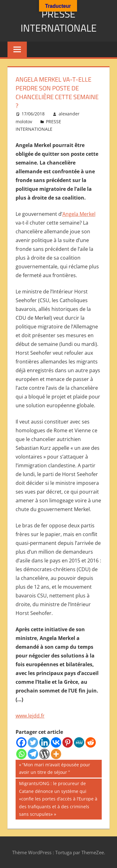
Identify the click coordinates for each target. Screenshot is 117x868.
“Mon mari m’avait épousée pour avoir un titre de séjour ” (55, 768)
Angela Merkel (79, 214)
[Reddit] (91, 742)
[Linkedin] (44, 742)
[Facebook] (21, 742)
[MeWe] (79, 742)
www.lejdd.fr (30, 716)
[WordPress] (44, 754)
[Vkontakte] (56, 742)
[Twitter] (33, 742)
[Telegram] (33, 754)
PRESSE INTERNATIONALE (59, 21)
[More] (56, 754)
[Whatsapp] (21, 754)
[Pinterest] (68, 742)
